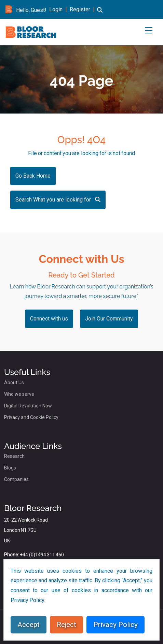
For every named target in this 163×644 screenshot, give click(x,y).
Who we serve (19, 394)
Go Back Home (33, 176)
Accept (29, 625)
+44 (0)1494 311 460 (42, 555)
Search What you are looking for (58, 200)
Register (80, 9)
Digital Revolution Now (28, 406)
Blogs (10, 468)
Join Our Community (109, 319)
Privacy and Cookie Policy (31, 417)
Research (14, 456)
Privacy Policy (116, 625)
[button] (100, 14)
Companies (16, 479)
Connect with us (49, 319)
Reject (66, 625)
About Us (14, 383)
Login (56, 9)
